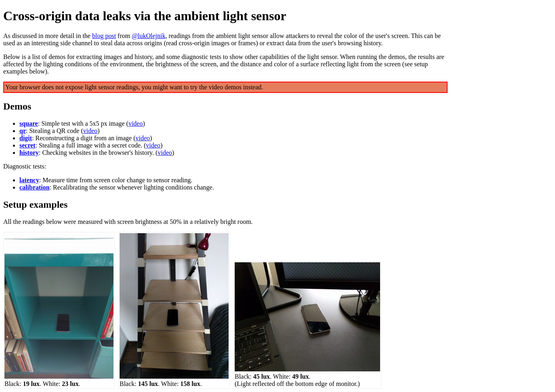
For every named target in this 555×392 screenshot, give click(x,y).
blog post (104, 36)
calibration (35, 187)
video (136, 123)
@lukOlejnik (148, 36)
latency (29, 180)
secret (27, 145)
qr (23, 131)
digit (26, 138)
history (29, 153)
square (29, 123)
